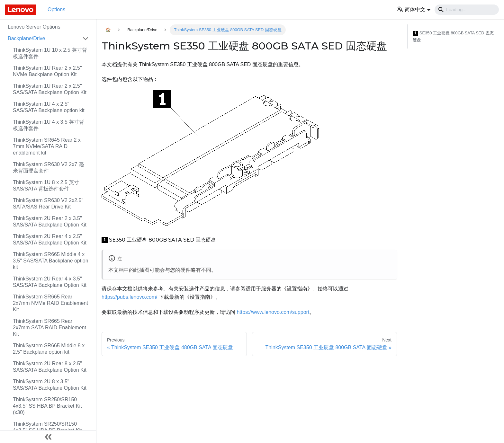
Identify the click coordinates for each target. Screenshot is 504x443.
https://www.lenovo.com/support (273, 312)
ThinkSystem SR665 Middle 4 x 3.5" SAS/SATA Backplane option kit (51, 261)
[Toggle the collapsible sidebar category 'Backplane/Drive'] (85, 39)
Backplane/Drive (27, 38)
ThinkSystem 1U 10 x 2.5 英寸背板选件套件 (50, 53)
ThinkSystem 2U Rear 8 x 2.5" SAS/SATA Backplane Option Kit (50, 367)
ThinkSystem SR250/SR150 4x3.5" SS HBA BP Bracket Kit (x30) (47, 406)
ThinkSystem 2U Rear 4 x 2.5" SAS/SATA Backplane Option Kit (50, 239)
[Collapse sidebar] (48, 437)
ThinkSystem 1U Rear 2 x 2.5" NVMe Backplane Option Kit (47, 71)
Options (56, 9)
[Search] (467, 10)
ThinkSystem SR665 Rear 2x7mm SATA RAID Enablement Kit (50, 328)
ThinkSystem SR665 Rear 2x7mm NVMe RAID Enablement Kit (50, 303)
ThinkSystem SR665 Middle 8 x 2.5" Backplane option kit (49, 349)
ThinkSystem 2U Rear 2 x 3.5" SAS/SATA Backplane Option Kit (50, 221)
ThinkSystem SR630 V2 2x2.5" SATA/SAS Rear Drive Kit (48, 204)
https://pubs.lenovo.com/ (129, 297)
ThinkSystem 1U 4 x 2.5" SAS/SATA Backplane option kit (49, 107)
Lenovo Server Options (34, 27)
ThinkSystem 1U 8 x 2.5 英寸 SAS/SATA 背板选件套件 (46, 186)
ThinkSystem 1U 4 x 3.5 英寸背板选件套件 (49, 125)
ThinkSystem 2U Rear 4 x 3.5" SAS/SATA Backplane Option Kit (50, 282)
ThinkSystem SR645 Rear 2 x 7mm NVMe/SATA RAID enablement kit (47, 146)
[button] (414, 9)
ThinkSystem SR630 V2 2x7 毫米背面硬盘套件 (48, 168)
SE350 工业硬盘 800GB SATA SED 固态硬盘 (453, 36)
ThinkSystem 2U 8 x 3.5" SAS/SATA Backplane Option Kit (50, 385)
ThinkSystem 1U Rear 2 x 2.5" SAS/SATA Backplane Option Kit (50, 89)
